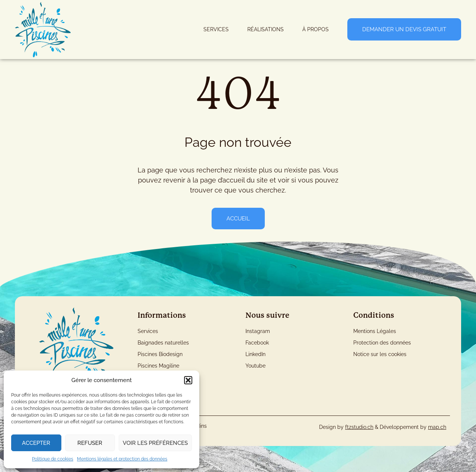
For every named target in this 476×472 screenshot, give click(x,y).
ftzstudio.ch (359, 427)
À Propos (316, 29)
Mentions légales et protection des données (122, 459)
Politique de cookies (53, 459)
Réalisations (266, 29)
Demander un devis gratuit (404, 29)
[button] (188, 380)
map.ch (437, 427)
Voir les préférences (155, 443)
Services (216, 29)
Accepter (36, 443)
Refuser (90, 443)
